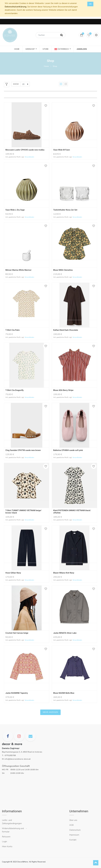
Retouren (6, 837)
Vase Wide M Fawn (62, 150)
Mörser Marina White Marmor (18, 270)
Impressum (75, 835)
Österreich (62, 49)
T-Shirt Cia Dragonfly (14, 390)
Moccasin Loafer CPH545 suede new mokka (25, 150)
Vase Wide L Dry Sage (15, 210)
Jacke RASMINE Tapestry (17, 693)
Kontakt (73, 840)
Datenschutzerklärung (16, 7)
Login (4, 842)
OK (90, 4)
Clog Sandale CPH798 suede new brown (23, 450)
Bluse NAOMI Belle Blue (64, 693)
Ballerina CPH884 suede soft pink (68, 450)
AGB (71, 825)
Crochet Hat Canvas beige (17, 633)
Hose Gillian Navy (13, 573)
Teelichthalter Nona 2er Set (65, 210)
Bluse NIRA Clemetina (63, 270)
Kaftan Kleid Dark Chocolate (66, 330)
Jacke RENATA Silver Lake (65, 633)
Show (16, 84)
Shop (55, 66)
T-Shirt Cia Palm (12, 330)
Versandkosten (29, 157)
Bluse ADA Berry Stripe (63, 390)
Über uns (73, 820)
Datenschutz (75, 830)
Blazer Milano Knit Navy (64, 573)
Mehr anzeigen (50, 712)
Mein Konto (7, 847)
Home (46, 66)
